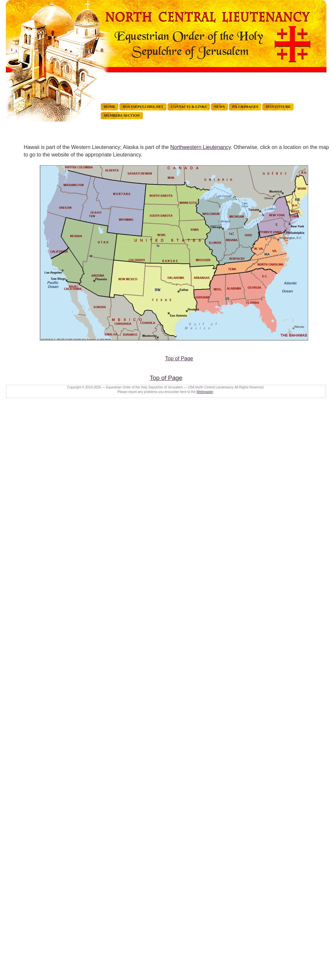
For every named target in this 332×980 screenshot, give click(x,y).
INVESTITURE (278, 106)
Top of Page (179, 359)
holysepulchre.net (143, 106)
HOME (110, 106)
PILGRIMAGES (245, 106)
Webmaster (205, 392)
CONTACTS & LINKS (189, 106)
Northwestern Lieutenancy (200, 147)
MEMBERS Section (122, 115)
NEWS (219, 106)
